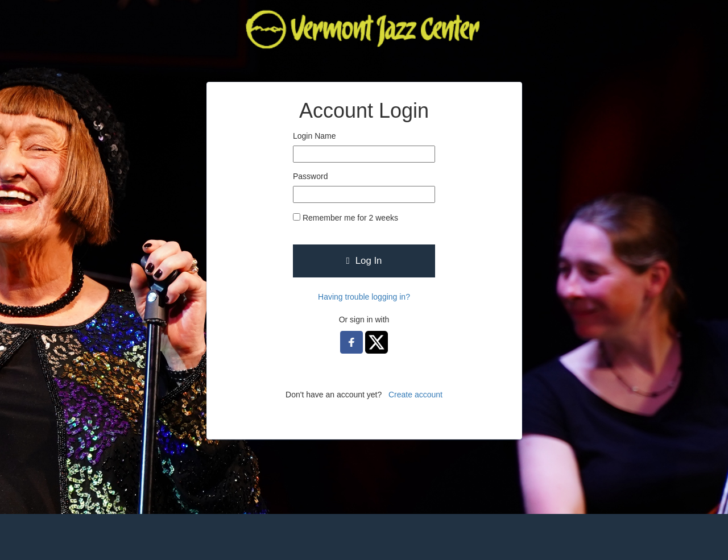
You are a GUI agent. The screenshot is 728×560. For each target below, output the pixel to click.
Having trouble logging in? (364, 297)
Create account (415, 395)
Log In (364, 261)
